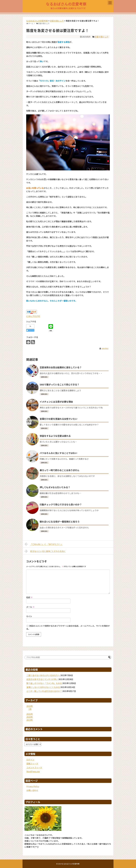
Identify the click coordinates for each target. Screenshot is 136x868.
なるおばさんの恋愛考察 (66, 4)
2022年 (30, 706)
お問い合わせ (32, 790)
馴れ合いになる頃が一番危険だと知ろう (60, 522)
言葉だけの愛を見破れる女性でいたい (59, 419)
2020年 (30, 717)
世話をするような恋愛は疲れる (55, 436)
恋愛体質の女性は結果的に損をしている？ (61, 367)
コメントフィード (34, 767)
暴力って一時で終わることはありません (60, 470)
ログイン (30, 760)
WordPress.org (33, 771)
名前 (29, 597)
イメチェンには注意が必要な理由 (56, 402)
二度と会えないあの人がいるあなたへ (43, 675)
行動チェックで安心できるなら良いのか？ (61, 504)
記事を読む (44, 377)
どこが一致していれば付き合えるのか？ (44, 691)
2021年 (30, 714)
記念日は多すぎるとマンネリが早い (42, 679)
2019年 (30, 720)
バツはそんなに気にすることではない (58, 453)
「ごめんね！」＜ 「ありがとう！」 (44, 544)
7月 (30, 709)
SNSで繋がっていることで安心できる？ (60, 384)
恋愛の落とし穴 (102, 37)
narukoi (105, 348)
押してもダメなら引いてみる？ (55, 487)
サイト (29, 616)
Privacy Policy (33, 786)
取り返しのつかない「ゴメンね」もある (44, 683)
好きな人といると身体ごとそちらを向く (45, 551)
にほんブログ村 (33, 316)
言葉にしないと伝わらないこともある (43, 687)
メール (30, 607)
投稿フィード (32, 763)
